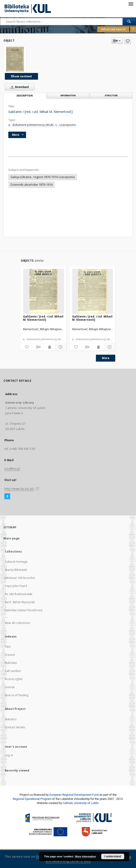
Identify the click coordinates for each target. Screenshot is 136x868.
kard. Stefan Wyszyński (20, 602)
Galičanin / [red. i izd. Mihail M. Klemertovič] (43, 318)
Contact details (15, 727)
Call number (13, 671)
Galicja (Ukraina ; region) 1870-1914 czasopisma (43, 177)
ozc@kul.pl (12, 469)
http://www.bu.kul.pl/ (19, 489)
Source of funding (17, 695)
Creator (10, 655)
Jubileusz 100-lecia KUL (20, 578)
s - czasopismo (66, 125)
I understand (113, 856)
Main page (12, 538)
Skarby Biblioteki (16, 570)
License (10, 687)
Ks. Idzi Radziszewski (19, 594)
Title (8, 647)
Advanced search (113, 29)
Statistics (11, 719)
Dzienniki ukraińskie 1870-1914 (32, 185)
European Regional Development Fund (74, 795)
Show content (21, 76)
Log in (9, 755)
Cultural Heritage (16, 562)
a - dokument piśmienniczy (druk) (31, 125)
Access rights (14, 679)
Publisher (11, 663)
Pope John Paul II (16, 586)
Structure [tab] (111, 95)
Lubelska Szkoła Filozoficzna (24, 610)
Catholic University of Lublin (81, 803)
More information (86, 856)
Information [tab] (68, 95)
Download (19, 87)
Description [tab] (25, 96)
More (106, 358)
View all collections (17, 623)
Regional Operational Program (32, 799)
